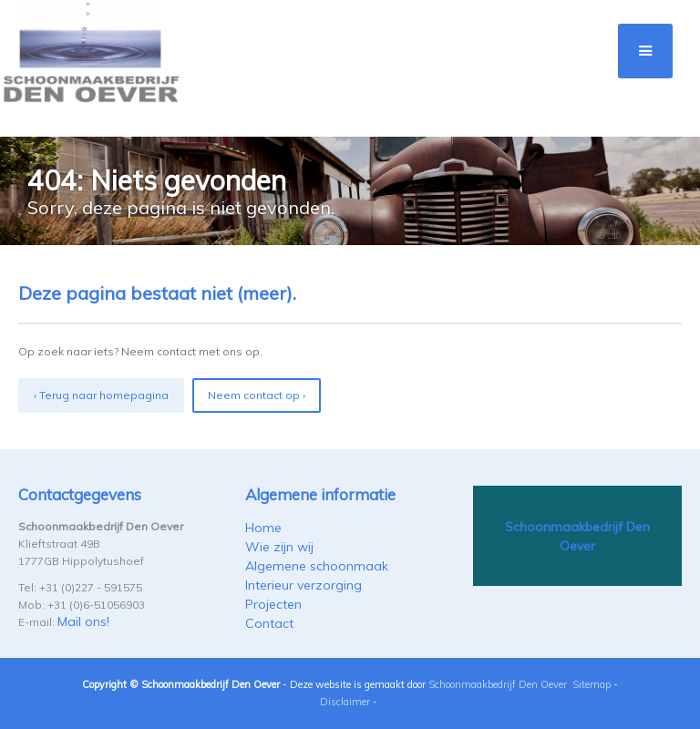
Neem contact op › (257, 395)
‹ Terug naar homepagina (101, 395)
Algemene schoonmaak (317, 566)
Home (263, 528)
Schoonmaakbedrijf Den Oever (498, 684)
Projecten (273, 604)
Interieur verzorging (304, 585)
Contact (269, 623)
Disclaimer (345, 702)
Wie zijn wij (279, 547)
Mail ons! (83, 621)
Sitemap (592, 684)
